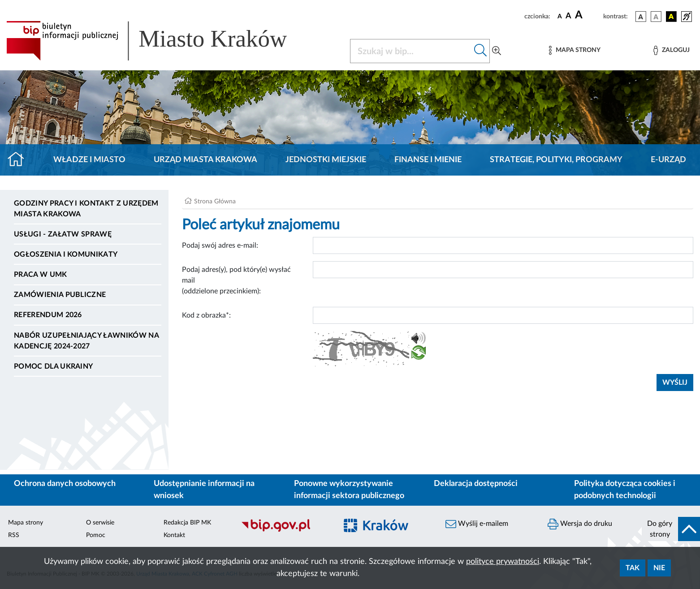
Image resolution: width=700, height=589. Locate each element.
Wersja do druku (580, 524)
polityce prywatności (503, 562)
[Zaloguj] (671, 50)
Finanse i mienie (428, 160)
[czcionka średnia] (568, 16)
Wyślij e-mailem (477, 524)
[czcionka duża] (588, 15)
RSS (14, 535)
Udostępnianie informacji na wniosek (204, 490)
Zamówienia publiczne (60, 295)
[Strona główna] (19, 160)
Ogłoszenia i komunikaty (66, 254)
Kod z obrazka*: (206, 315)
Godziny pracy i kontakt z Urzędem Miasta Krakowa (86, 209)
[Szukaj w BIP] (411, 51)
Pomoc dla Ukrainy (53, 366)
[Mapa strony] (575, 50)
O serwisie (100, 523)
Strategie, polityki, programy (556, 160)
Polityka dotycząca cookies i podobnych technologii (625, 490)
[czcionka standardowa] (560, 16)
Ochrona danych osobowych (65, 484)
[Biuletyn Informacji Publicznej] (285, 530)
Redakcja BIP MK (187, 523)
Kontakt (174, 535)
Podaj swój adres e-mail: (220, 245)
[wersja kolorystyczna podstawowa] (641, 17)
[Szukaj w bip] (481, 51)
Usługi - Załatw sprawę (63, 234)
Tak (633, 568)
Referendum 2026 (48, 315)
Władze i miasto (89, 160)
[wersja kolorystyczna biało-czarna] (656, 17)
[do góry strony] (671, 529)
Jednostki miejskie (326, 160)
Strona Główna (215, 202)
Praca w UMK (41, 275)
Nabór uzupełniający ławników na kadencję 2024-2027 (86, 341)
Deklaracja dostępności (476, 484)
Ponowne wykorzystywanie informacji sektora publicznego (349, 490)
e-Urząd (668, 160)
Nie (659, 568)
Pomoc (96, 535)
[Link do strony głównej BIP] (160, 41)
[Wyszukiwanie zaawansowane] (497, 51)
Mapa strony (26, 523)
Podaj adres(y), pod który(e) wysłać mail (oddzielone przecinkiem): (236, 280)
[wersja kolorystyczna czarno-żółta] (671, 17)
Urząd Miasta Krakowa (205, 160)
